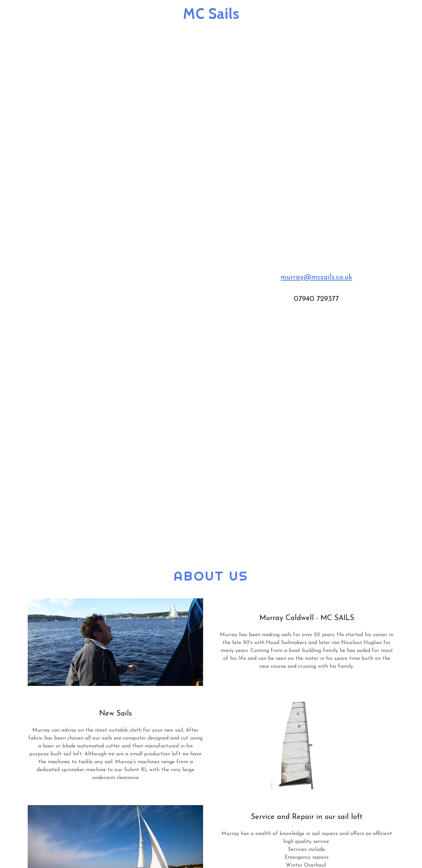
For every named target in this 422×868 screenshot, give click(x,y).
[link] (211, 17)
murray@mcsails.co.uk (316, 277)
